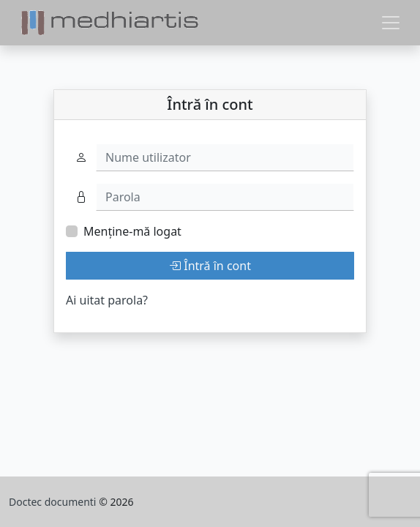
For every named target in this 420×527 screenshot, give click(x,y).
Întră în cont (210, 266)
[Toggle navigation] (391, 23)
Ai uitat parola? (107, 300)
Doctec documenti (54, 502)
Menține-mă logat (132, 231)
